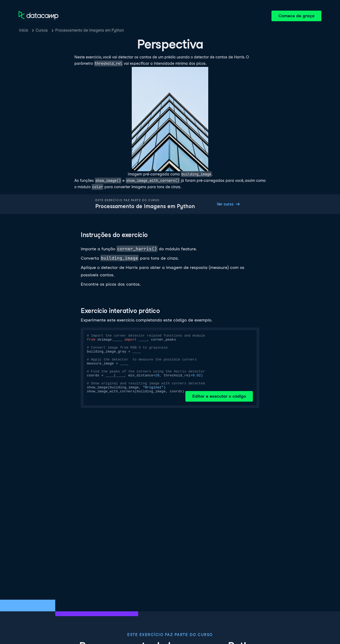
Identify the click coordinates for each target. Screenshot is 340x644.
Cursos (42, 30)
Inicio (24, 30)
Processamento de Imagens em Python (90, 30)
